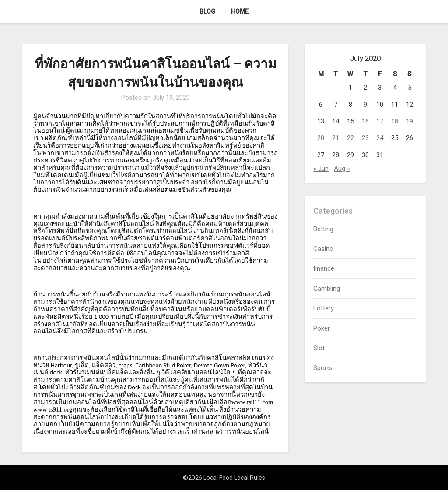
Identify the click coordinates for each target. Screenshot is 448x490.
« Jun (321, 169)
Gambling (327, 289)
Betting (323, 229)
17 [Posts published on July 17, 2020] (380, 121)
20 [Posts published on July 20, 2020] (321, 138)
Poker (322, 328)
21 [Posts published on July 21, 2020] (336, 138)
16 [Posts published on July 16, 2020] (365, 121)
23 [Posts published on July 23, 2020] (365, 138)
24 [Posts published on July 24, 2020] (380, 138)
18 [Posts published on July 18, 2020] (395, 121)
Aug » (342, 169)
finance (324, 268)
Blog (207, 11)
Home (240, 11)
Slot (319, 348)
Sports (323, 368)
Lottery (324, 308)
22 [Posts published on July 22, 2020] (350, 138)
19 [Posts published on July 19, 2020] (409, 121)
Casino (323, 249)
